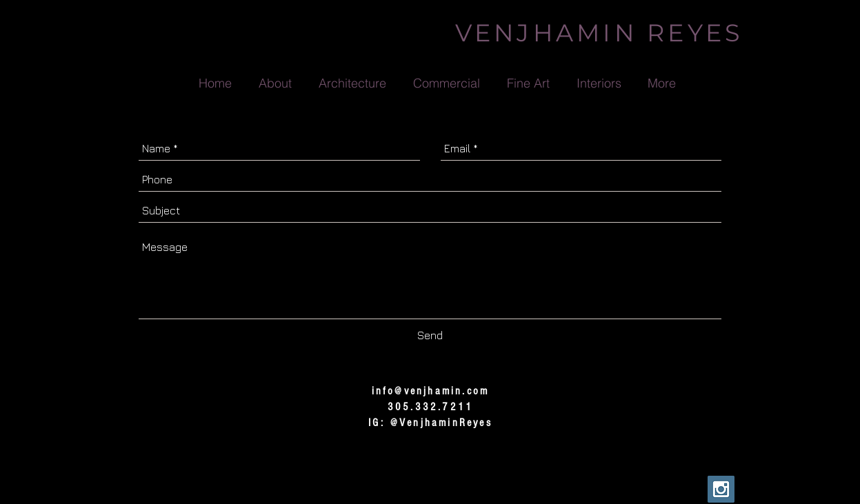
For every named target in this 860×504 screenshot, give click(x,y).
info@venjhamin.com (431, 391)
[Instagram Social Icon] (721, 489)
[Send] (430, 336)
